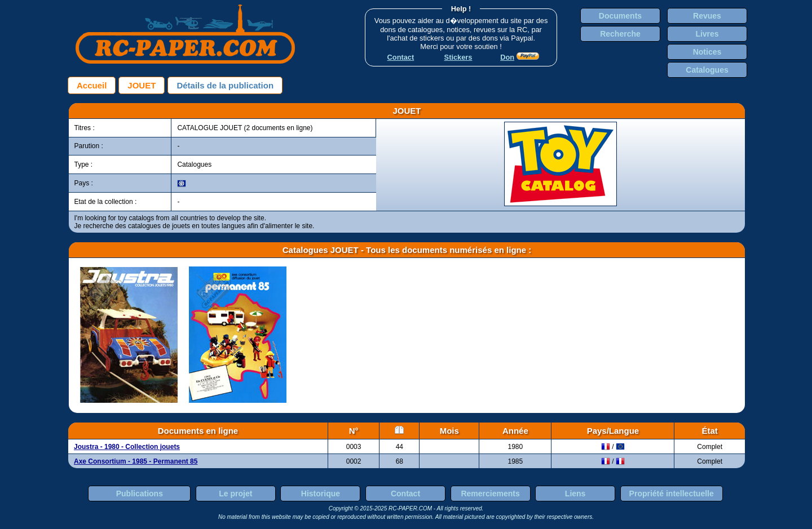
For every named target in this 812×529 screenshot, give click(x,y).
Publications (140, 494)
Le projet (235, 494)
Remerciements (490, 494)
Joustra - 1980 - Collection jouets (127, 447)
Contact (405, 494)
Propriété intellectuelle (672, 494)
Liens (575, 494)
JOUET (142, 85)
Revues (707, 16)
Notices (707, 52)
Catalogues (707, 70)
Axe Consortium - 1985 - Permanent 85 (136, 461)
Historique (321, 494)
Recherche (620, 34)
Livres (707, 34)
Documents (620, 16)
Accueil (92, 85)
